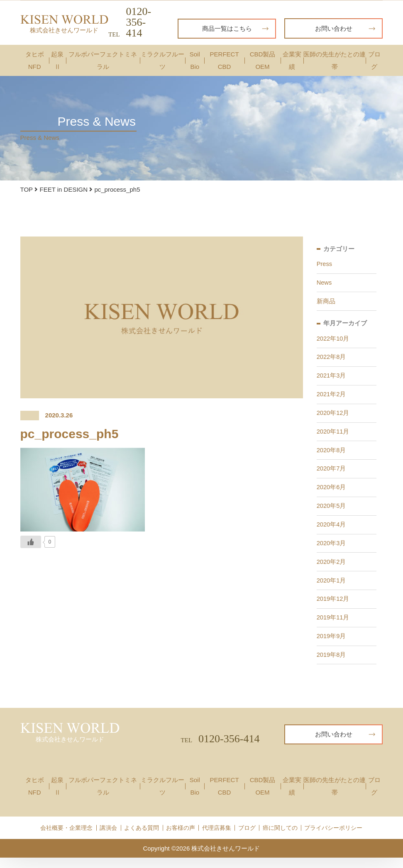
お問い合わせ (345, 28)
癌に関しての (280, 838)
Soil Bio (195, 60)
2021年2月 (332, 397)
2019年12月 (333, 607)
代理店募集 (217, 838)
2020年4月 (332, 531)
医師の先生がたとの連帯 (335, 60)
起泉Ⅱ (57, 60)
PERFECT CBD (225, 60)
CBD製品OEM (263, 60)
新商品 (326, 302)
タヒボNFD (35, 60)
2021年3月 (332, 378)
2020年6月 (332, 493)
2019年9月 (332, 645)
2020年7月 (332, 474)
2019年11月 (333, 626)
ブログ (374, 60)
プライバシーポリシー (333, 838)
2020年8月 (332, 455)
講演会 (108, 838)
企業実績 (292, 60)
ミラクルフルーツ (162, 60)
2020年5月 (332, 512)
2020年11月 (333, 435)
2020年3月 (332, 550)
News (325, 283)
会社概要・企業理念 (66, 838)
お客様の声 (181, 838)
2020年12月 (333, 416)
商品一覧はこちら (236, 28)
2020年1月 (332, 588)
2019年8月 (332, 664)
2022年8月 (332, 359)
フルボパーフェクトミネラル (103, 60)
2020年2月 (332, 569)
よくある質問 (142, 838)
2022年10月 (333, 340)
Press (325, 264)
